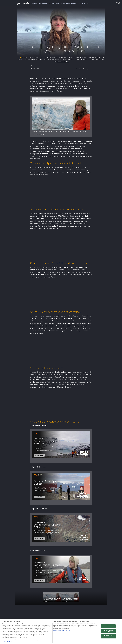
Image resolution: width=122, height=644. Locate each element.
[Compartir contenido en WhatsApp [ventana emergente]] (87, 68)
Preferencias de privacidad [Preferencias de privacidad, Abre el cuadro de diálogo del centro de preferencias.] (108, 636)
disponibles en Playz (63, 62)
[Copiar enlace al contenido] (91, 68)
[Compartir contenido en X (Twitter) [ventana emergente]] (80, 68)
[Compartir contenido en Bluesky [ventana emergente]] (84, 68)
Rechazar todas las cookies (108, 631)
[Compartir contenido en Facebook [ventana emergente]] (76, 68)
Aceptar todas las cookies (108, 626)
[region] (61, 631)
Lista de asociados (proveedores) (62, 630)
